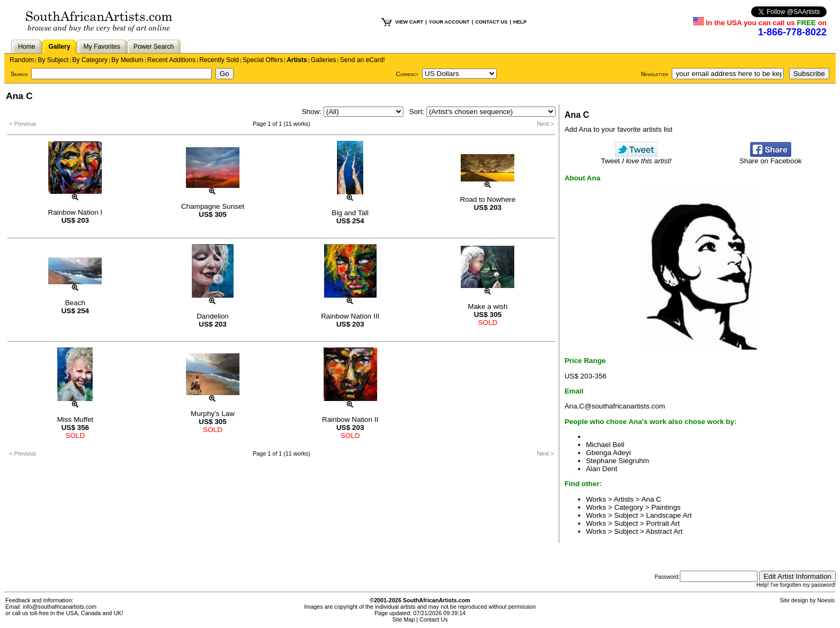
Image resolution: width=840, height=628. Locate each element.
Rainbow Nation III (350, 316)
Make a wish (487, 307)
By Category (90, 60)
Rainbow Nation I (76, 212)
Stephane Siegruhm (618, 461)
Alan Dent (602, 469)
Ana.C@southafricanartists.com (615, 406)
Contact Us (434, 619)
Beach (75, 303)
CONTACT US (491, 22)
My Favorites (102, 47)
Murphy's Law (213, 414)
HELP (520, 22)
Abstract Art (664, 531)
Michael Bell (605, 445)
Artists (297, 60)
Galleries (323, 60)
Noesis (826, 600)
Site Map (403, 619)
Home (27, 47)
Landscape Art (669, 515)
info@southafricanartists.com (60, 607)
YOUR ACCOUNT (449, 22)
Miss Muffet (75, 419)
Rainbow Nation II (350, 419)
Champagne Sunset (213, 206)
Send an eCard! (363, 60)
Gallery (59, 47)
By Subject (53, 60)
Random (22, 60)
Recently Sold (219, 60)
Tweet (636, 158)
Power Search (153, 47)
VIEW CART (409, 22)
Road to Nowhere (487, 199)
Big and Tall (350, 213)
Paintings (666, 507)
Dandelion (213, 316)
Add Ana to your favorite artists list (619, 129)
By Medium (127, 60)
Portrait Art (663, 523)
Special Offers (263, 60)
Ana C (651, 499)
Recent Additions (171, 60)
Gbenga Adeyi (609, 453)
